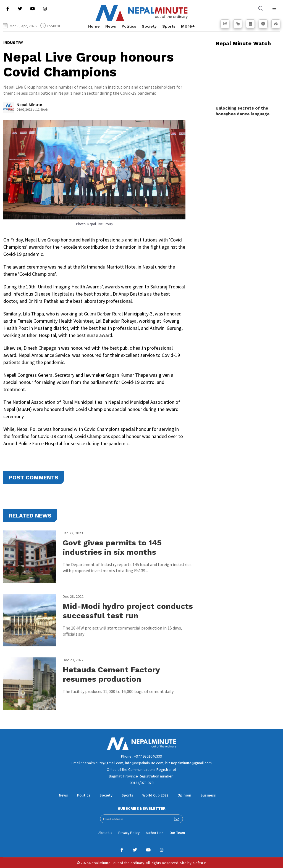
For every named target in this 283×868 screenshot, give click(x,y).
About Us (105, 833)
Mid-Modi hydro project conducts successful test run (128, 611)
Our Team (177, 833)
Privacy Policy (129, 833)
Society (149, 26)
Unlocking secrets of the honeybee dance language (243, 111)
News (111, 26)
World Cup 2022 (155, 795)
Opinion (184, 795)
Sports (169, 26)
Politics (129, 26)
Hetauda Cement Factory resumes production (111, 674)
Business (208, 795)
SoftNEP (200, 863)
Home (94, 26)
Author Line (154, 833)
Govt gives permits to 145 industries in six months (112, 547)
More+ (188, 26)
